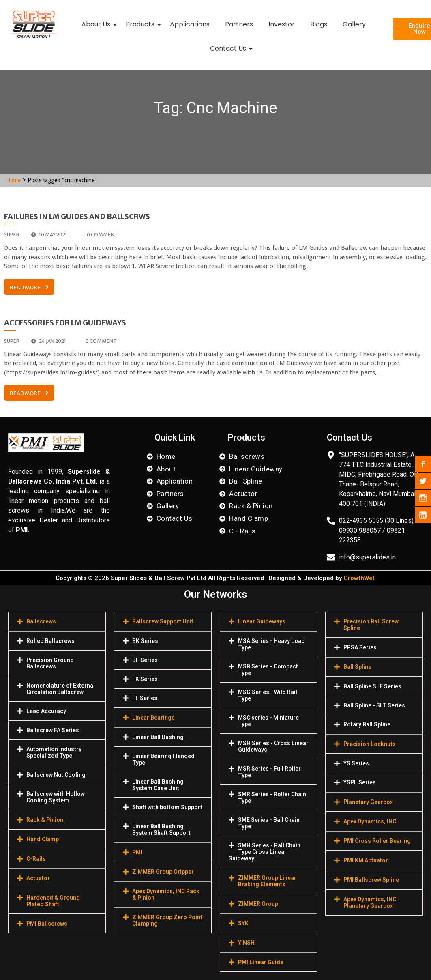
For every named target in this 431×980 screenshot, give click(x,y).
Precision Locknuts (370, 744)
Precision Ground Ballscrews (50, 663)
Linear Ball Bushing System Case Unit (158, 785)
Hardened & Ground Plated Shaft (53, 901)
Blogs (319, 24)
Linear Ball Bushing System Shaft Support (161, 830)
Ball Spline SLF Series (372, 686)
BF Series (145, 660)
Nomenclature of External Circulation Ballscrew (61, 689)
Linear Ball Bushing (158, 737)
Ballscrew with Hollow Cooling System (56, 797)
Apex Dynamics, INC (370, 821)
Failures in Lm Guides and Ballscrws (77, 216)
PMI (137, 852)
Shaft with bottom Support (167, 807)
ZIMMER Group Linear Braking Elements (267, 881)
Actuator (38, 878)
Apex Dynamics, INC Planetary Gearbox (370, 903)
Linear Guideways (262, 621)
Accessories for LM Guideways (65, 323)
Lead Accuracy (46, 711)
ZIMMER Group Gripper (163, 872)
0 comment (99, 235)
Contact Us (230, 48)
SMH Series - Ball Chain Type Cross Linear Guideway (264, 852)
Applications (190, 24)
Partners (239, 24)
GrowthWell (360, 578)
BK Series (145, 641)
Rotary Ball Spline (367, 724)
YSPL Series (360, 782)
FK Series (145, 679)
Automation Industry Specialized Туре (54, 752)
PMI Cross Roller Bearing (377, 841)
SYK (243, 923)
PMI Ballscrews (47, 924)
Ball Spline (357, 667)
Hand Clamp (43, 839)
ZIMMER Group (258, 904)
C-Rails (36, 859)
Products (142, 24)
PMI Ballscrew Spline (371, 880)
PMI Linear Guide (261, 962)
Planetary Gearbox (368, 802)
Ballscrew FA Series (53, 730)
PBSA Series (360, 647)
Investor (282, 24)
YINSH (246, 943)
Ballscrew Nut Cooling (56, 775)
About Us (98, 24)
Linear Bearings (153, 718)
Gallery (354, 24)
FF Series (145, 698)
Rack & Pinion (45, 820)
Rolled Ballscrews (50, 641)
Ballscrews (41, 621)
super (12, 235)
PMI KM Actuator (366, 860)
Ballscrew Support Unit (163, 621)
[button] (57, 621)
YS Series (356, 763)
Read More (29, 287)
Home (13, 180)
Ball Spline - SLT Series (374, 705)
